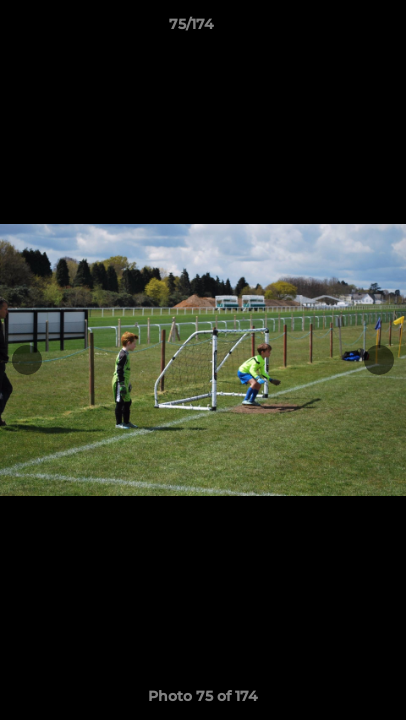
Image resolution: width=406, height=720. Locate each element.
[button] (334, 29)
